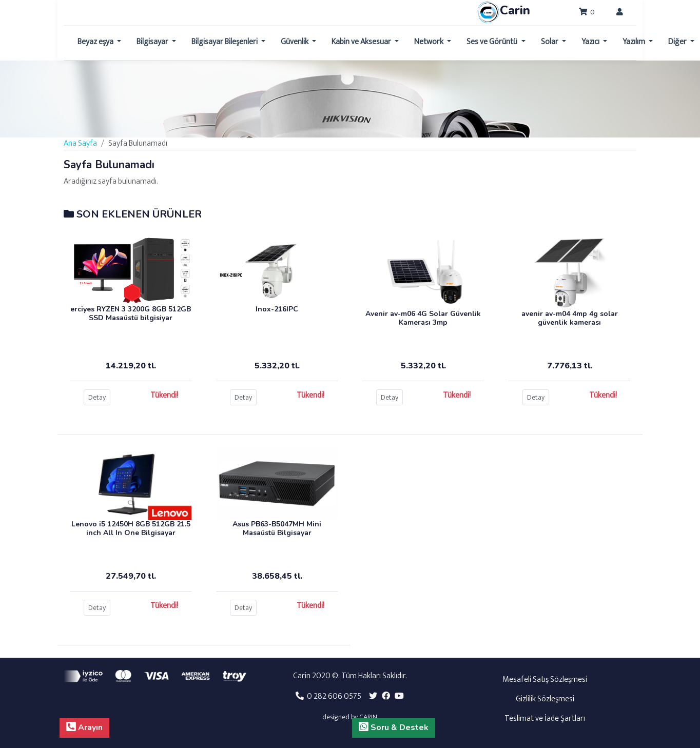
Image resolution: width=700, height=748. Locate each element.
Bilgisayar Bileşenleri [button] (225, 42)
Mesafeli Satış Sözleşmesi (545, 680)
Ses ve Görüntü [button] (493, 42)
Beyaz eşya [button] (96, 42)
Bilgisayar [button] (153, 42)
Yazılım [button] (635, 42)
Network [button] (430, 42)
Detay (97, 397)
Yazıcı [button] (591, 42)
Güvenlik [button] (295, 42)
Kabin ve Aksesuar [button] (362, 42)
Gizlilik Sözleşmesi (545, 699)
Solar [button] (550, 42)
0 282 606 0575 (328, 696)
